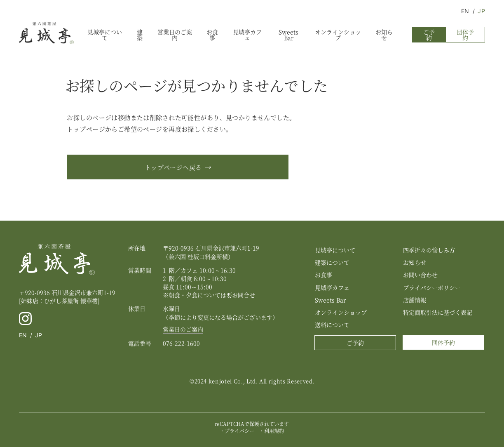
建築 (140, 35)
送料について (332, 325)
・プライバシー (237, 431)
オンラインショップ (338, 35)
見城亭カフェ (247, 35)
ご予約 (429, 35)
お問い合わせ (420, 275)
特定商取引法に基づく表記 (438, 312)
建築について (332, 262)
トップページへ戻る (173, 167)
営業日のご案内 (175, 35)
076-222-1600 (181, 343)
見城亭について (105, 35)
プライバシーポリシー (432, 287)
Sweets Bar (288, 35)
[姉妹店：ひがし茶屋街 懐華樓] (59, 301)
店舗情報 (415, 300)
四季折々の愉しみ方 (429, 250)
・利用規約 (272, 431)
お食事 (212, 35)
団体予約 (465, 35)
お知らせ (384, 35)
